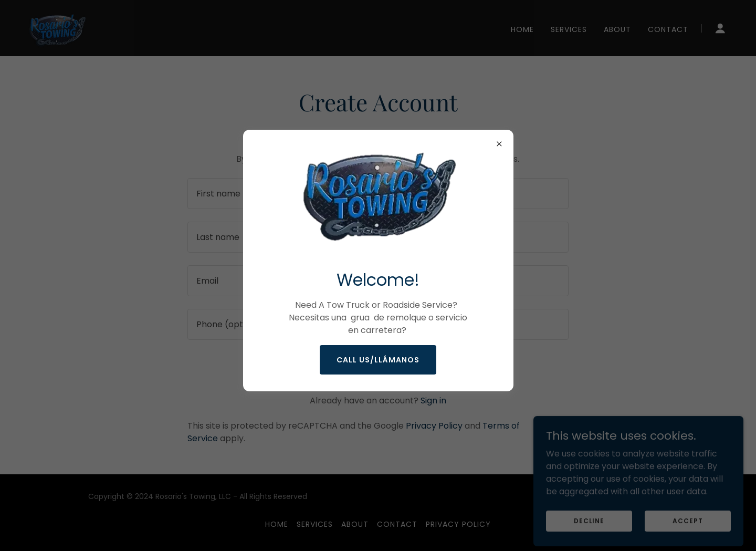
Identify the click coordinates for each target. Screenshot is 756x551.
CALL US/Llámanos (378, 360)
